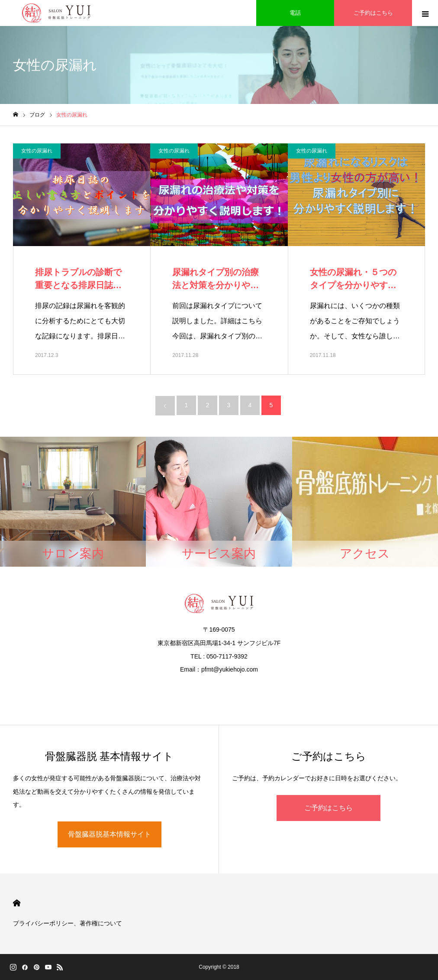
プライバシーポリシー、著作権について (68, 923)
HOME (17, 903)
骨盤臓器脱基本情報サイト (109, 834)
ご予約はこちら (328, 808)
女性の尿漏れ (37, 151)
